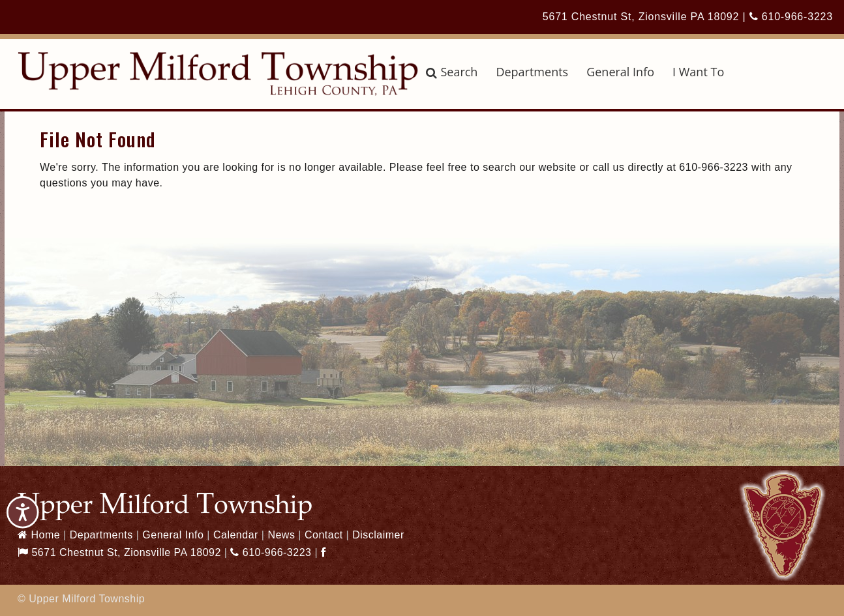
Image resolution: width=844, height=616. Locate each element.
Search (452, 72)
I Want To (698, 72)
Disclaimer (378, 535)
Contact (324, 535)
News (281, 535)
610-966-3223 (791, 17)
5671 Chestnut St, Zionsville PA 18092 (641, 17)
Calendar (236, 535)
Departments (532, 72)
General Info (620, 72)
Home (39, 535)
